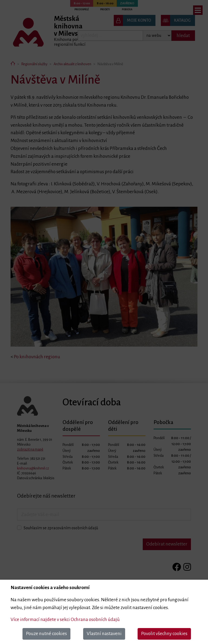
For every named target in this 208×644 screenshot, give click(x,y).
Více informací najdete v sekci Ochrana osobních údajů (65, 620)
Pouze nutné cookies (46, 634)
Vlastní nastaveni (104, 634)
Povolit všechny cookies (164, 634)
